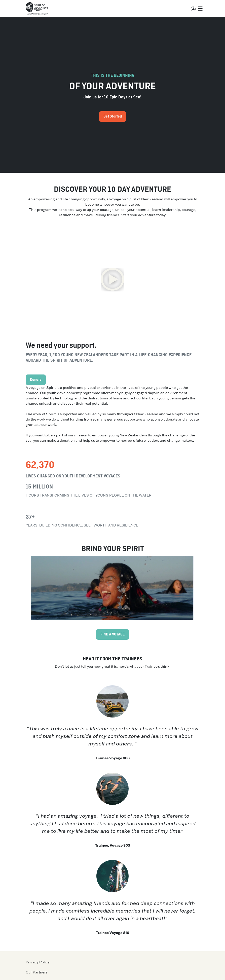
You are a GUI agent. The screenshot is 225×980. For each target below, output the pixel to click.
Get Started (113, 117)
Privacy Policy (38, 962)
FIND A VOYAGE (113, 634)
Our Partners (37, 972)
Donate (36, 380)
